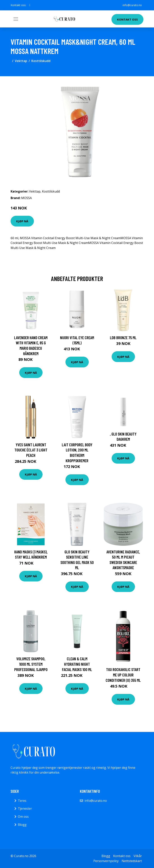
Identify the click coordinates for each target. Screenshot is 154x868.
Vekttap (21, 61)
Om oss (23, 817)
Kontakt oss (127, 19)
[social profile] (30, 5)
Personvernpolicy (106, 861)
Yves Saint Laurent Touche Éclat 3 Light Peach (31, 450)
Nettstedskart (132, 861)
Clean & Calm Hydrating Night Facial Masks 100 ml (77, 664)
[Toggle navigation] (16, 19)
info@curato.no (132, 5)
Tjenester (25, 808)
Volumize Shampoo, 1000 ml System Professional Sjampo (31, 664)
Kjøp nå (22, 221)
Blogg (22, 825)
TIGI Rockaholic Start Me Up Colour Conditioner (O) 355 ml (123, 675)
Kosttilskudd (41, 61)
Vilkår (138, 856)
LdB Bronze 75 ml (123, 338)
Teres (22, 801)
